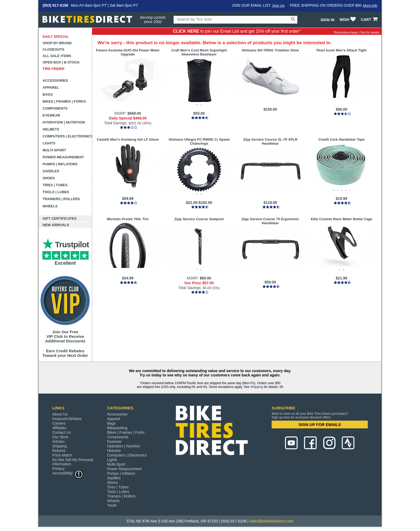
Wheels (50, 206)
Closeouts (53, 49)
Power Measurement (63, 157)
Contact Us (61, 432)
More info (370, 5)
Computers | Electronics (67, 136)
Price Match (62, 455)
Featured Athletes (67, 419)
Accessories (55, 81)
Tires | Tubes (55, 185)
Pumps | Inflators (60, 164)
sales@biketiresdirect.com (271, 521)
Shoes (49, 178)
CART (370, 20)
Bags (48, 94)
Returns (59, 451)
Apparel (51, 87)
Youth (112, 505)
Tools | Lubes (56, 192)
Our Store (60, 437)
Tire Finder (54, 69)
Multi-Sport (54, 150)
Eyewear (51, 115)
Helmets (51, 129)
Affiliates (59, 428)
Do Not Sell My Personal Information (73, 462)
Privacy (58, 469)
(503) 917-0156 (55, 5)
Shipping (257, 387)
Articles (58, 442)
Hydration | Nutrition (64, 122)
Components (55, 108)
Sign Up (278, 5)
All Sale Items (57, 56)
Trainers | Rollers (61, 199)
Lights (49, 143)
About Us (60, 414)
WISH (348, 20)
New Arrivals (56, 225)
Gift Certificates (60, 218)
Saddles (51, 171)
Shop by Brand (57, 43)
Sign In (327, 20)
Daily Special (56, 37)
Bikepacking (117, 428)
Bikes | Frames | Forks (64, 101)
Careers (59, 423)
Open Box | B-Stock (61, 62)
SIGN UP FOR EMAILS (320, 425)
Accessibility (68, 473)
